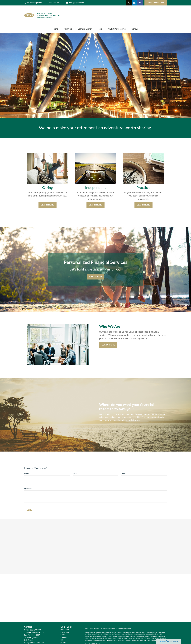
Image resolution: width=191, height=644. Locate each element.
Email (75, 474)
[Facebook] (140, 3)
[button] (55, 29)
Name (27, 474)
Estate (63, 635)
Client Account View (156, 3)
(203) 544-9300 (35, 630)
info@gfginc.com (75, 3)
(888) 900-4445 (38, 632)
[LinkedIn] (134, 3)
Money (63, 642)
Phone (124, 474)
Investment (65, 632)
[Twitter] (129, 3)
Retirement (65, 630)
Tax (62, 640)
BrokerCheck (127, 628)
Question (28, 489)
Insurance (64, 637)
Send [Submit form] (29, 510)
